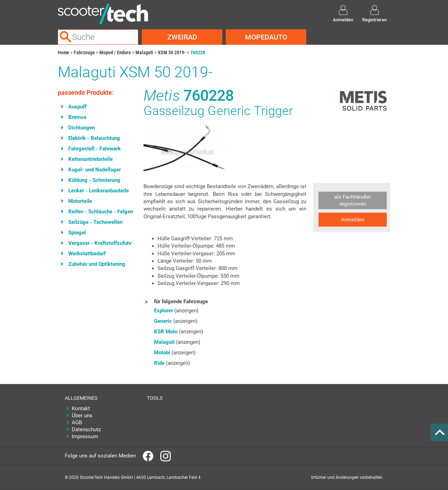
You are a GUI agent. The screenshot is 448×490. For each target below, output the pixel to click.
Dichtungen (82, 128)
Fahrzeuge (84, 52)
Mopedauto (266, 37)
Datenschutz (86, 429)
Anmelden (353, 220)
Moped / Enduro (115, 52)
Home (64, 52)
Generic (163, 321)
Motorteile (80, 201)
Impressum (85, 436)
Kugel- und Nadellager (94, 170)
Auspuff (77, 107)
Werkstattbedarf (87, 254)
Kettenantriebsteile (90, 159)
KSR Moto (166, 332)
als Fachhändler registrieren (353, 200)
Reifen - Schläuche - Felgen (101, 212)
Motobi (162, 353)
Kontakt (81, 409)
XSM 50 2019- (172, 52)
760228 (198, 52)
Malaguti (144, 52)
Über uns (82, 416)
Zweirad (182, 37)
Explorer (163, 311)
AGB (77, 422)
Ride (159, 363)
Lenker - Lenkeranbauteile (99, 191)
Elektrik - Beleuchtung (94, 138)
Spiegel (77, 233)
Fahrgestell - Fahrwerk (94, 149)
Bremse (77, 117)
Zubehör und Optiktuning (97, 264)
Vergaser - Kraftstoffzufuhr (100, 243)
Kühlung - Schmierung (94, 180)
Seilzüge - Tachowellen (95, 222)
